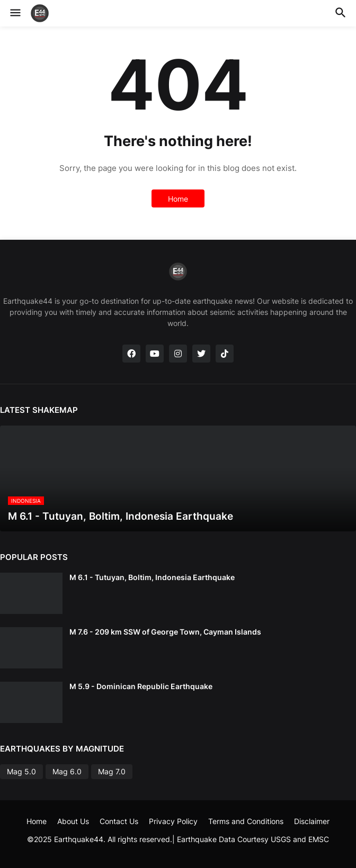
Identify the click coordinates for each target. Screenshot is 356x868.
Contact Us (119, 821)
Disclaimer (312, 821)
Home (178, 199)
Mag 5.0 (21, 771)
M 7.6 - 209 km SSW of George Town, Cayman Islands (165, 632)
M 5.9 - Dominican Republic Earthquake (141, 686)
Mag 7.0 (112, 771)
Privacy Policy (173, 821)
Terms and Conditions (246, 821)
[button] (15, 13)
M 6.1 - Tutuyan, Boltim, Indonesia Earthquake (152, 577)
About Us (73, 821)
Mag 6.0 (67, 771)
